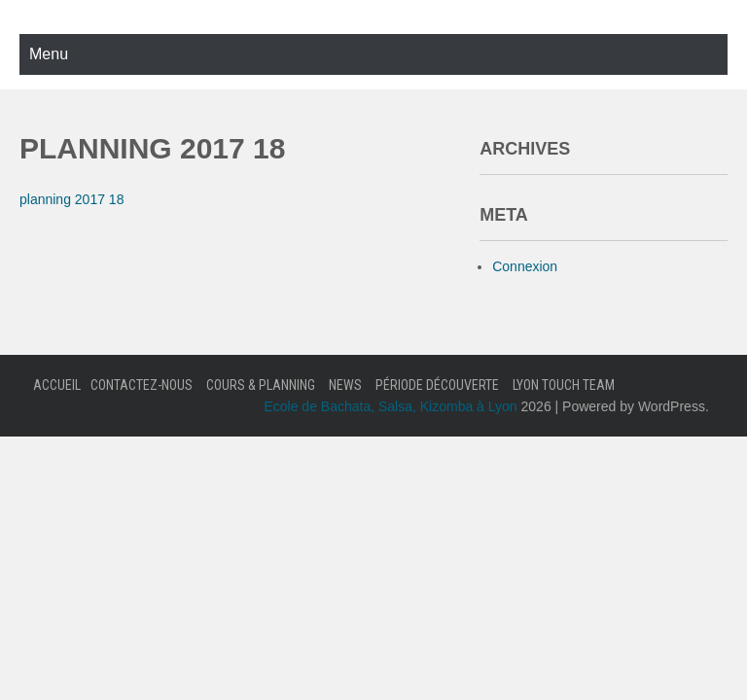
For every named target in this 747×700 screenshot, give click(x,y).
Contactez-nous (142, 385)
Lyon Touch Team (564, 385)
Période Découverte (437, 385)
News (345, 385)
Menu (49, 54)
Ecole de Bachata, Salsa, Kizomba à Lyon (390, 406)
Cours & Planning (261, 385)
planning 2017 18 (71, 199)
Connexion (525, 266)
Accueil (57, 385)
